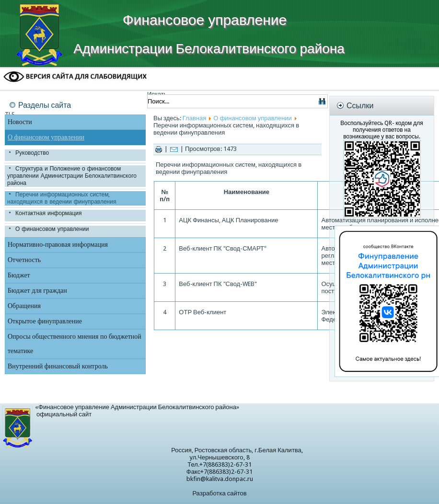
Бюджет (19, 275)
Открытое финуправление (45, 321)
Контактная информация (49, 213)
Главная (194, 118)
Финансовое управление (205, 20)
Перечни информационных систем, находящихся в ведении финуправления (62, 198)
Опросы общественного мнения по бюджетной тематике (75, 344)
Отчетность (24, 260)
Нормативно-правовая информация (58, 245)
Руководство (32, 153)
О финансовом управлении (46, 137)
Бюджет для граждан (37, 291)
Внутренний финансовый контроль (58, 366)
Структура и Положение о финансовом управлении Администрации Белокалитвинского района (72, 176)
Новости (20, 122)
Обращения (24, 306)
